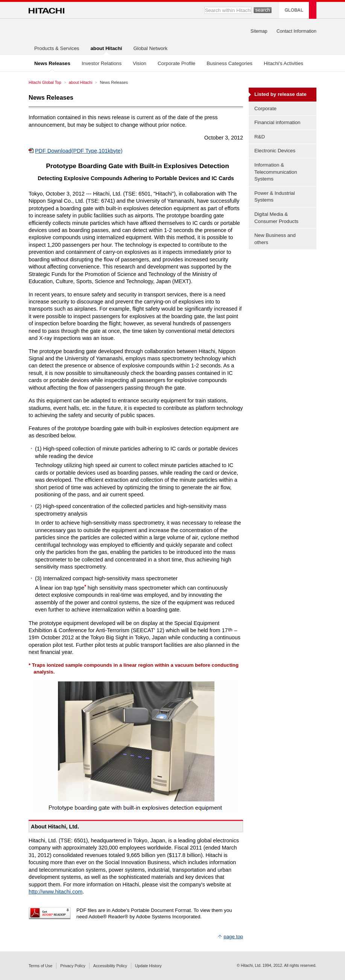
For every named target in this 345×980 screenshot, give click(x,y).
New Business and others (275, 239)
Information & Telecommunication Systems (276, 172)
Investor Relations (102, 63)
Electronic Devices (275, 151)
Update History (148, 966)
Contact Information (296, 31)
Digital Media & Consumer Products (276, 218)
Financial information (277, 122)
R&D (260, 137)
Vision (140, 63)
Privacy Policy (73, 966)
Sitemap (259, 31)
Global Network (150, 48)
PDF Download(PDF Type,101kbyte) (79, 151)
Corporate (265, 108)
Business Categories (229, 63)
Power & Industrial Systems (275, 197)
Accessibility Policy (110, 966)
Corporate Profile (176, 63)
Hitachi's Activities (283, 63)
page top (233, 937)
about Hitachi (81, 82)
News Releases (51, 97)
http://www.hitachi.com (55, 892)
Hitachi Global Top (45, 82)
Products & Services (57, 48)
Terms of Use (40, 966)
